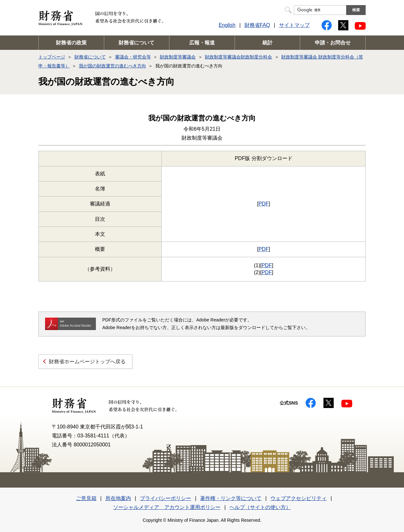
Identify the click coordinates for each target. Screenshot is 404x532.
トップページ (52, 57)
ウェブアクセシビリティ (299, 498)
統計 (268, 43)
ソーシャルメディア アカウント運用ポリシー (167, 507)
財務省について (136, 43)
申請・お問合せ (333, 43)
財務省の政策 (71, 43)
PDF (264, 204)
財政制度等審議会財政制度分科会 (238, 57)
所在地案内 (118, 498)
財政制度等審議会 (178, 57)
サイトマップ (294, 25)
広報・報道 (202, 43)
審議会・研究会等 (133, 57)
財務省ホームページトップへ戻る (87, 362)
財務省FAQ (257, 25)
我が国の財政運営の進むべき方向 (113, 66)
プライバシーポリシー (166, 498)
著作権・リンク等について (231, 498)
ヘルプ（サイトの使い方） (260, 507)
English (227, 25)
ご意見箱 (86, 498)
